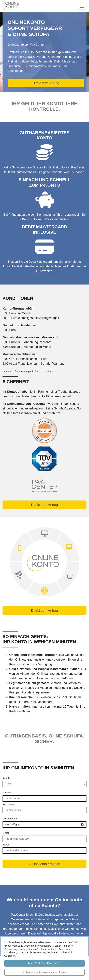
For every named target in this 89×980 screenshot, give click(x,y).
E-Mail (6, 833)
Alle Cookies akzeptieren (44, 963)
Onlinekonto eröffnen (44, 864)
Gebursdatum (10, 819)
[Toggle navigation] (82, 6)
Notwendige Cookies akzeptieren (44, 972)
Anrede (6, 778)
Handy (6, 845)
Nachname (8, 804)
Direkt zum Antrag (46, 83)
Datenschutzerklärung (16, 949)
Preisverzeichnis (44, 371)
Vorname (7, 793)
